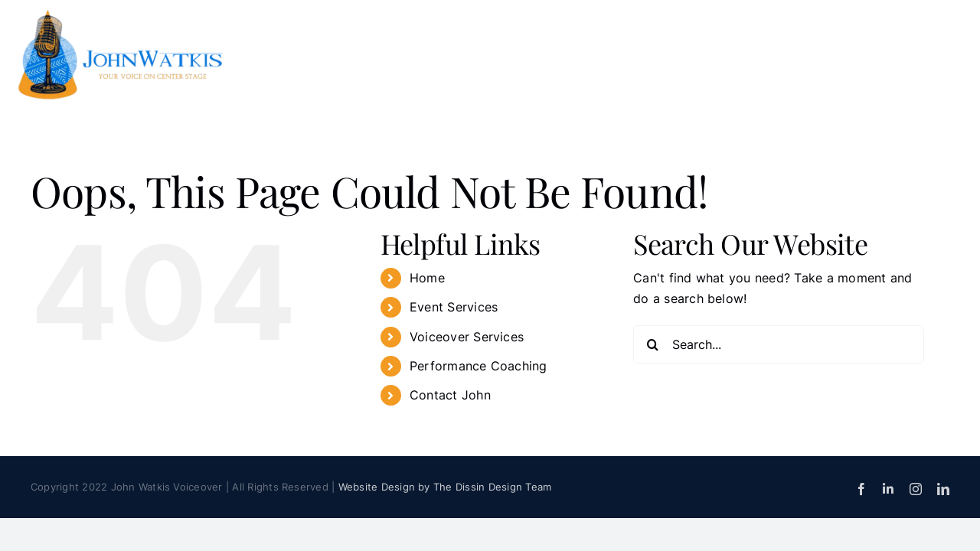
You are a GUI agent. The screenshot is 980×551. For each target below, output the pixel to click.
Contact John (450, 395)
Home (427, 278)
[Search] (652, 344)
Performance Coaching (479, 366)
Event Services (454, 307)
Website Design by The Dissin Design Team (445, 487)
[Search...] (779, 344)
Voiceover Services (467, 337)
